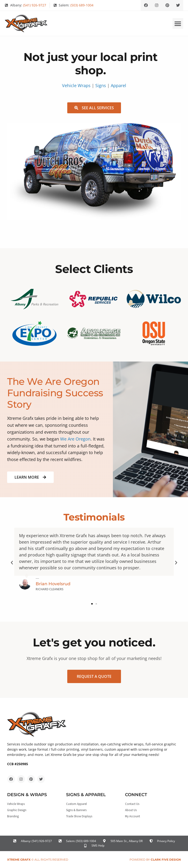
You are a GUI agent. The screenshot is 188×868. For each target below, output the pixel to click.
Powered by (155, 860)
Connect (136, 795)
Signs (101, 85)
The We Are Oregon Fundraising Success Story (55, 393)
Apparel (118, 85)
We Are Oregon (75, 439)
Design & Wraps (27, 795)
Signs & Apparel (86, 795)
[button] (178, 23)
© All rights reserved (38, 860)
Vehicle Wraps (76, 85)
